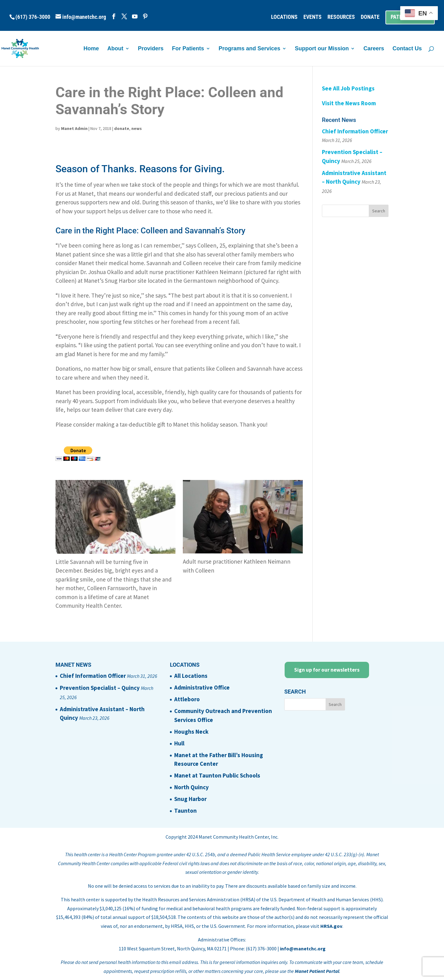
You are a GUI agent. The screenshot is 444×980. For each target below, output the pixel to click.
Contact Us (407, 49)
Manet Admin (74, 128)
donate (122, 128)
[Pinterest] (145, 17)
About (115, 49)
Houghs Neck (191, 732)
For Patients (188, 49)
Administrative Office (202, 687)
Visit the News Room (349, 103)
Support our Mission (322, 49)
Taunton (185, 811)
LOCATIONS (284, 17)
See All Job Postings (348, 88)
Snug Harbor (190, 799)
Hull (179, 743)
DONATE (370, 17)
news (137, 128)
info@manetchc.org (303, 949)
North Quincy (191, 787)
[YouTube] (135, 17)
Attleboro (187, 699)
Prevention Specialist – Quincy (100, 688)
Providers (151, 49)
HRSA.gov (331, 926)
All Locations (191, 676)
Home (91, 49)
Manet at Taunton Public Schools (217, 775)
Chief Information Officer (355, 131)
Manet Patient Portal (317, 971)
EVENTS (312, 17)
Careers (374, 49)
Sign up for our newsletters (327, 670)
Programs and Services (249, 49)
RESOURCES (341, 17)
